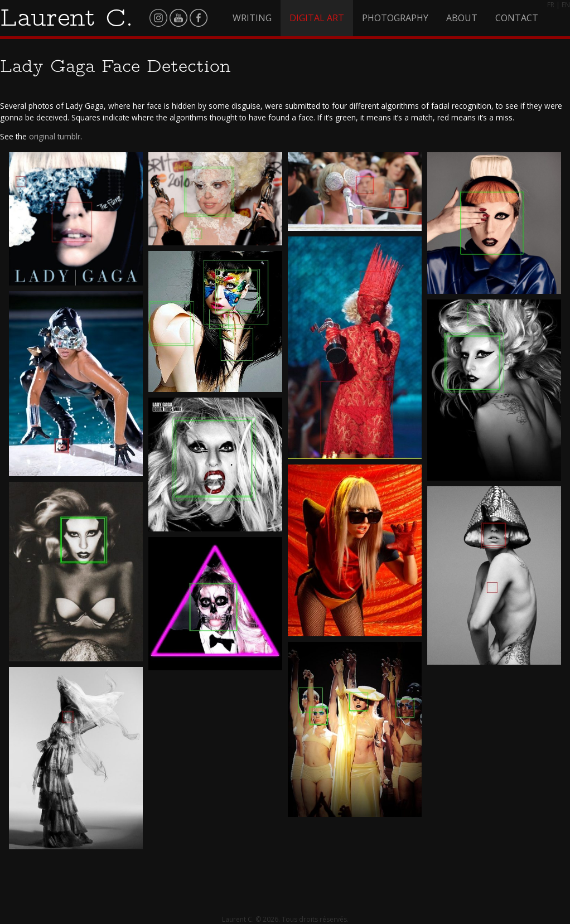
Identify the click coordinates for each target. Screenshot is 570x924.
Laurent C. (67, 17)
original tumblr (55, 136)
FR (551, 5)
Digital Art (317, 18)
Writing (252, 18)
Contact (517, 18)
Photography (395, 18)
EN (566, 5)
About (462, 18)
